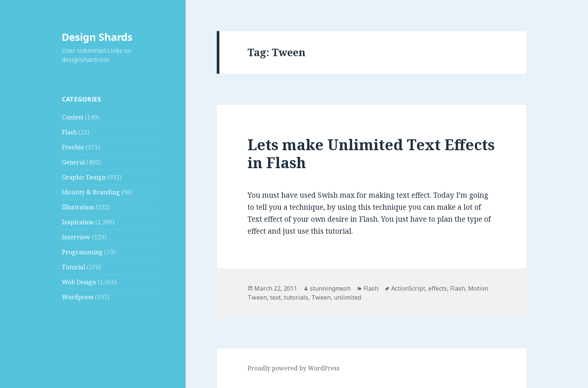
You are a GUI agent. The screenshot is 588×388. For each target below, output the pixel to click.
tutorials (296, 297)
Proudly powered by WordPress (293, 368)
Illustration (78, 207)
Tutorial (73, 267)
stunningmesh (330, 288)
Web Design (79, 282)
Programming (82, 252)
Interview (76, 237)
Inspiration (78, 222)
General (73, 162)
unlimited (347, 297)
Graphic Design (84, 177)
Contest (73, 117)
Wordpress (78, 297)
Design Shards (97, 37)
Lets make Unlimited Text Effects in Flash (371, 153)
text (275, 297)
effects (438, 288)
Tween (321, 297)
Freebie (73, 147)
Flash (69, 132)
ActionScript (408, 288)
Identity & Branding (91, 192)
